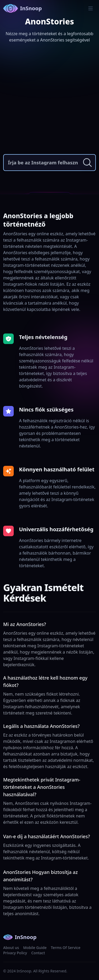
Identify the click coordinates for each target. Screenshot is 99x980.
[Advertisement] (49, 100)
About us (11, 948)
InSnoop (22, 8)
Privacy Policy (15, 953)
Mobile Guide (35, 948)
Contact (38, 953)
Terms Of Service (66, 948)
